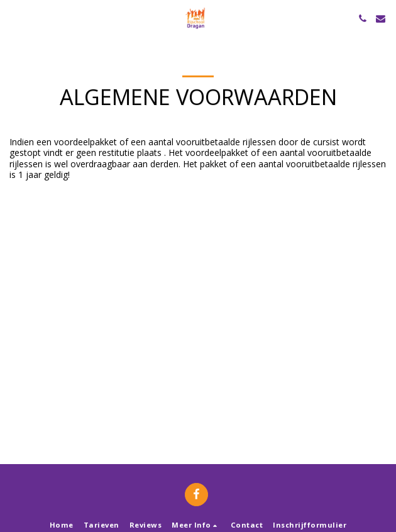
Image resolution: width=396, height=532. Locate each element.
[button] (14, 18)
